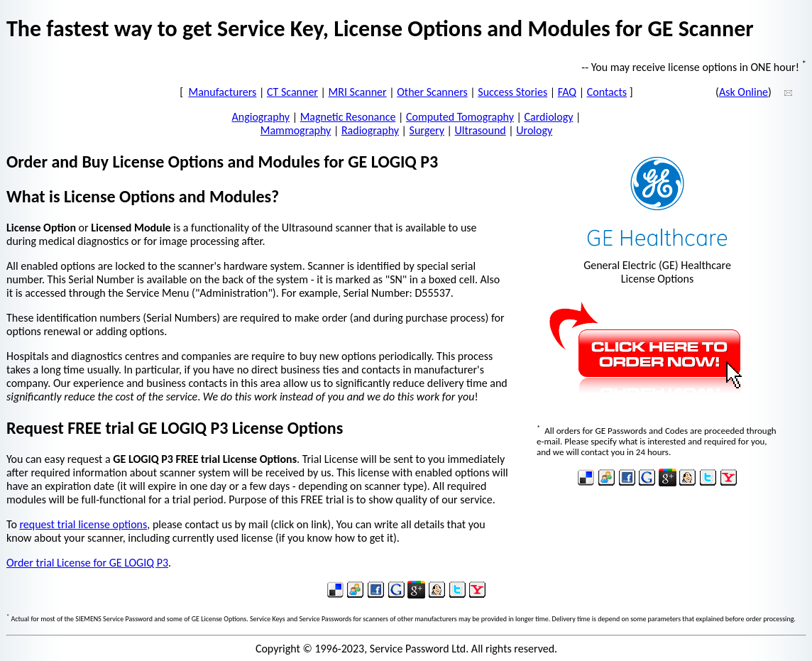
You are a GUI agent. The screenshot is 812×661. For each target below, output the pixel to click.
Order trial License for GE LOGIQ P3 (87, 563)
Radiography (370, 130)
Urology (534, 130)
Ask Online (744, 92)
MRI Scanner (358, 92)
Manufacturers (223, 92)
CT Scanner (292, 92)
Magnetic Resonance (348, 117)
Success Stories (512, 92)
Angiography (261, 117)
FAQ (567, 92)
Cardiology (549, 117)
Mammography (296, 130)
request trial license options (83, 524)
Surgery (427, 130)
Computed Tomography (460, 117)
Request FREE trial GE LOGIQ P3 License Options (175, 428)
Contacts (607, 92)
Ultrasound (481, 130)
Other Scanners (432, 92)
